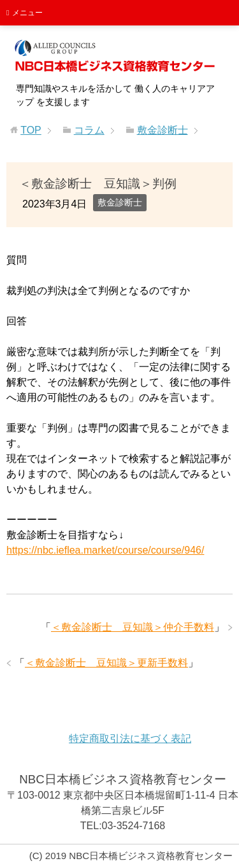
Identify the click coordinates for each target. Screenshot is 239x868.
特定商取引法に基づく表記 (130, 738)
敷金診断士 (120, 202)
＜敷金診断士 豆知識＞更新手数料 (106, 663)
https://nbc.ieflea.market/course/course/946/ (105, 550)
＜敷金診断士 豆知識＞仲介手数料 (133, 627)
